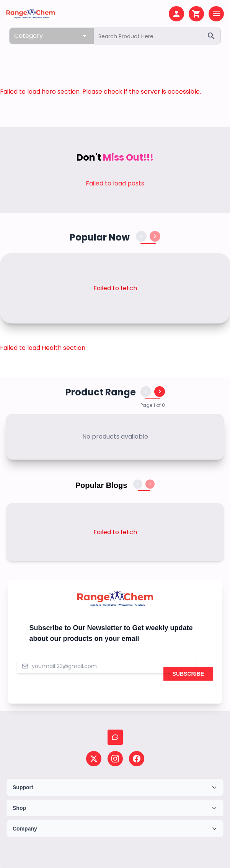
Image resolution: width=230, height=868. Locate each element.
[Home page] (31, 14)
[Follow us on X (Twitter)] (94, 759)
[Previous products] (141, 236)
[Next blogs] (150, 484)
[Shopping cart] (196, 14)
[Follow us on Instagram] (115, 759)
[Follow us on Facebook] (137, 759)
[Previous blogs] (138, 484)
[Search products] (157, 36)
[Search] (211, 36)
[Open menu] (216, 14)
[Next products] (155, 236)
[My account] (176, 14)
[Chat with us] (115, 737)
